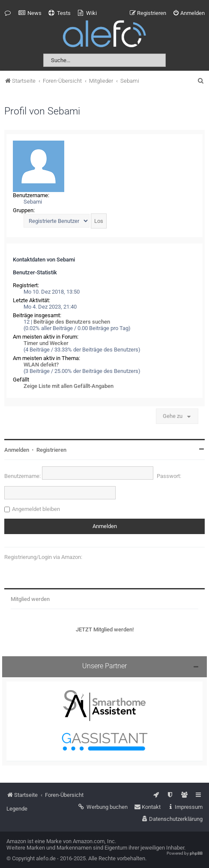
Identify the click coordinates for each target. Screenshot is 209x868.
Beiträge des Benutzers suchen (72, 322)
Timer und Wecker (46, 343)
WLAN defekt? (41, 365)
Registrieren (51, 450)
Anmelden (17, 450)
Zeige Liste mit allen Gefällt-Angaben (69, 386)
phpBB (196, 853)
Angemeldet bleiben (36, 509)
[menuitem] (30, 13)
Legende (17, 809)
